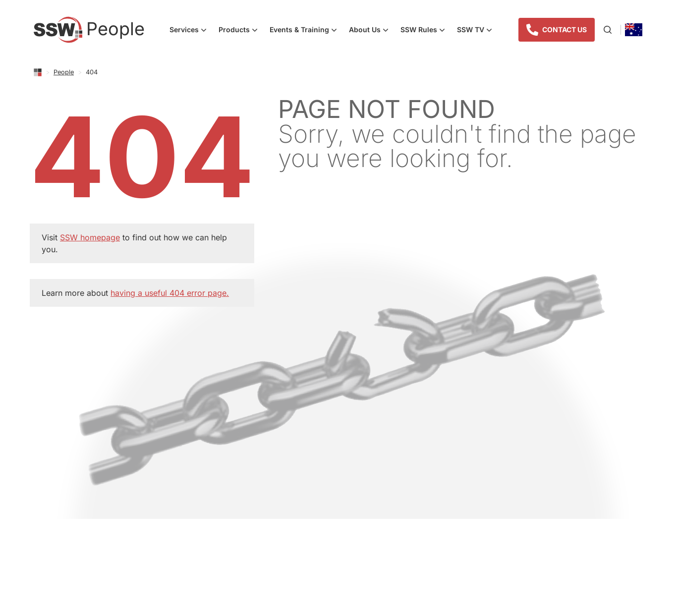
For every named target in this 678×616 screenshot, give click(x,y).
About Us (372, 31)
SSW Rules (426, 31)
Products (241, 31)
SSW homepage (90, 237)
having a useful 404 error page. (170, 293)
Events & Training (306, 31)
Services (191, 31)
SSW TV (478, 31)
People (64, 72)
